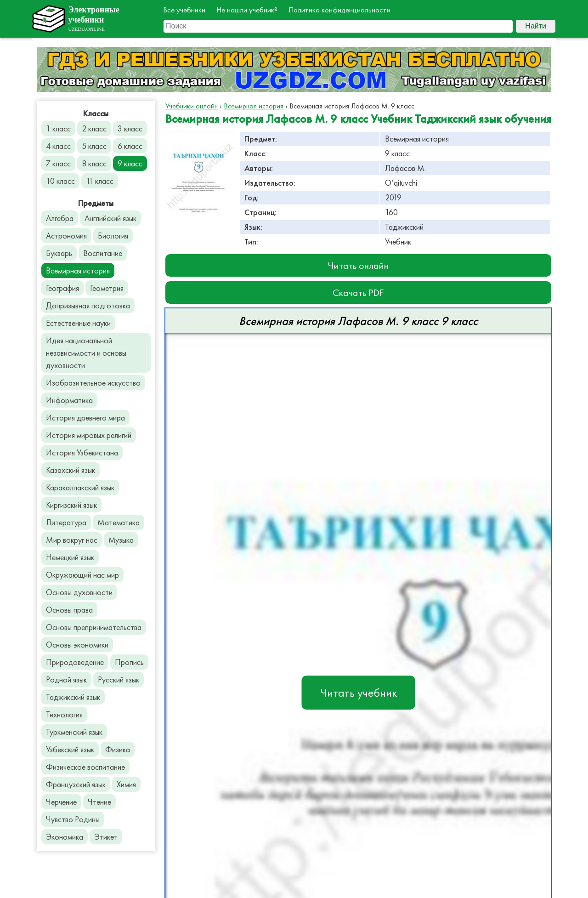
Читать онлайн (358, 265)
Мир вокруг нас (72, 540)
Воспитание (103, 253)
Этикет (106, 837)
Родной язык (66, 679)
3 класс (130, 128)
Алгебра (60, 218)
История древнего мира (85, 418)
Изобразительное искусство (93, 383)
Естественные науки (78, 323)
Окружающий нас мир (82, 575)
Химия (126, 784)
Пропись (129, 662)
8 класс (94, 163)
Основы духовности (79, 592)
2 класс (94, 128)
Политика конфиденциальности (339, 10)
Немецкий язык (70, 557)
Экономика (65, 837)
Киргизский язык (71, 505)
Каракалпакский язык (80, 487)
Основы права (69, 610)
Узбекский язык (70, 749)
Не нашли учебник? (247, 10)
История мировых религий (89, 435)
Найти (536, 26)
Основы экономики (77, 645)
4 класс (58, 146)
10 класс (60, 181)
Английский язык (110, 218)
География (62, 288)
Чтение (99, 802)
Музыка (121, 540)
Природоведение (75, 662)
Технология (64, 714)
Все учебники (184, 10)
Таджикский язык (73, 697)
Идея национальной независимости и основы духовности (86, 353)
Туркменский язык (74, 732)
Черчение (61, 802)
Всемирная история (78, 270)
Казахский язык (71, 470)
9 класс (130, 163)
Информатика (69, 400)
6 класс (130, 146)
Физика (118, 749)
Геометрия (107, 288)
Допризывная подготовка (88, 305)
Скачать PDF (358, 293)
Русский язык (119, 679)
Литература (66, 522)
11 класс (100, 181)
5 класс (94, 146)
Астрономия (66, 236)
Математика (119, 522)
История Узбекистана (82, 452)
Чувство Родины (73, 819)
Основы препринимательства (94, 627)
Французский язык (76, 784)
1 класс (58, 128)
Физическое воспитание (85, 767)
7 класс (58, 163)
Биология (113, 236)
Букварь (59, 253)
